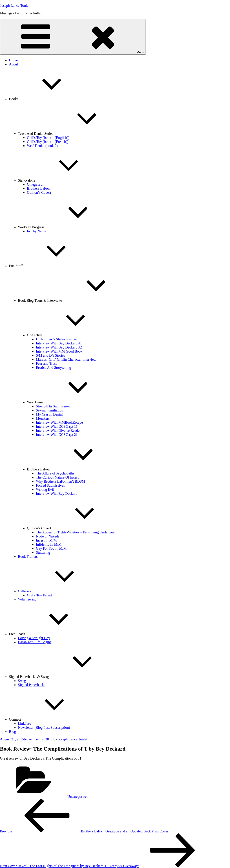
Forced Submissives (50, 485)
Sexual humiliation (50, 410)
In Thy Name (36, 231)
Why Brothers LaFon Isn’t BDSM (60, 481)
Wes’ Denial (69, 402)
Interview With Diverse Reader (58, 431)
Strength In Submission (53, 406)
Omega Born (36, 184)
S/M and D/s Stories (50, 355)
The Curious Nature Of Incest (57, 477)
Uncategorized (78, 797)
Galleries (58, 591)
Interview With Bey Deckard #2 (59, 347)
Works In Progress (65, 227)
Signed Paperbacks (32, 685)
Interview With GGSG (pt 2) (56, 435)
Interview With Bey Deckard (57, 494)
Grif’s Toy (68, 335)
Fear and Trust (46, 363)
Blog (12, 732)
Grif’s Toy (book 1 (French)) (48, 142)
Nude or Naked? (48, 536)
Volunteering (27, 599)
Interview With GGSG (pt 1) (56, 426)
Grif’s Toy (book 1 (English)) (48, 138)
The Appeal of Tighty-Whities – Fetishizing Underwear (76, 532)
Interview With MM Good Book (59, 351)
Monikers (43, 418)
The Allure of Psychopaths (55, 473)
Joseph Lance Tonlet (15, 6)
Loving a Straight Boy (34, 638)
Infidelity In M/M (49, 544)
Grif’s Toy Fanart (39, 595)
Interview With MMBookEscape (59, 422)
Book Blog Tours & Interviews (74, 300)
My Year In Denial (49, 414)
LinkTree (25, 723)
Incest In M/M (46, 540)
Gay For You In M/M (51, 548)
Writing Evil (45, 489)
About (13, 64)
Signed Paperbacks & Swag (63, 677)
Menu (73, 37)
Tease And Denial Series (69, 134)
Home (13, 60)
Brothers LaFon (38, 188)
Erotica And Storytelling (53, 368)
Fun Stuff (50, 266)
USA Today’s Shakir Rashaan (57, 339)
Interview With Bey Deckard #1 (59, 343)
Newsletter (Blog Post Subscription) (44, 727)
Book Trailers (28, 557)
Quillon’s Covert (39, 192)
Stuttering (43, 552)
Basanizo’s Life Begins (35, 642)
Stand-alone (60, 180)
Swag (22, 681)
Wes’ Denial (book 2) (42, 146)
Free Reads (51, 634)
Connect (49, 719)
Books (47, 99)
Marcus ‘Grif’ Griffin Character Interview (66, 359)
